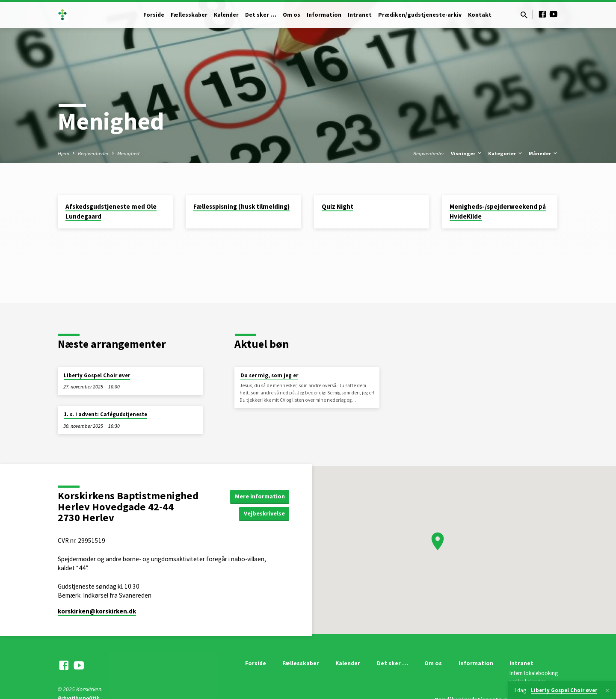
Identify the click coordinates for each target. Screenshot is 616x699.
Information (324, 15)
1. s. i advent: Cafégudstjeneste (105, 414)
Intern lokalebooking (534, 673)
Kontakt (480, 15)
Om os (292, 15)
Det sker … (261, 15)
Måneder (543, 153)
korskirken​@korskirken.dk (97, 611)
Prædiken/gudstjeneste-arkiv (420, 15)
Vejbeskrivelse (264, 513)
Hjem (64, 153)
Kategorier (506, 153)
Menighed (128, 153)
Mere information (260, 496)
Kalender (226, 15)
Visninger (467, 153)
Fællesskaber (189, 15)
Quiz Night (338, 206)
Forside (154, 15)
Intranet (360, 15)
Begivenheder (93, 153)
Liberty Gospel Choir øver (97, 375)
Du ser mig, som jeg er (269, 375)
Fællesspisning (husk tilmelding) (241, 206)
